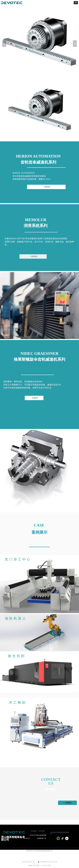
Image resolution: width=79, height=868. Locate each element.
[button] (76, 3)
